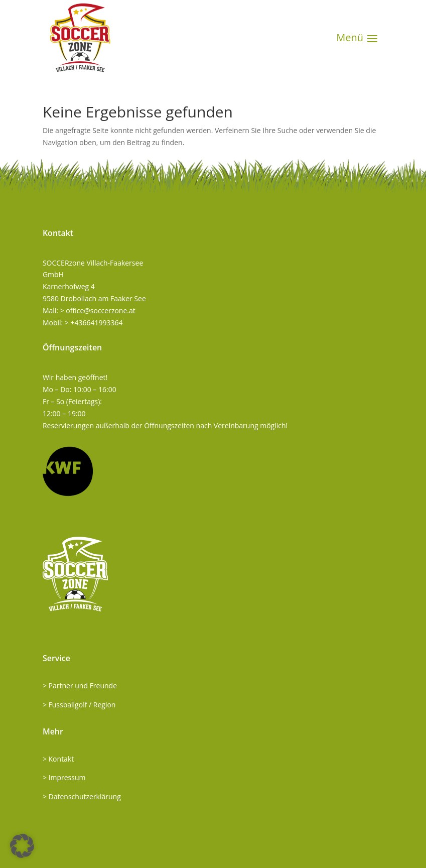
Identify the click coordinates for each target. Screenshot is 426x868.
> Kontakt (58, 759)
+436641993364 (97, 323)
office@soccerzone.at (100, 311)
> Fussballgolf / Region (79, 705)
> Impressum (64, 777)
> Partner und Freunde (80, 686)
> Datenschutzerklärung (82, 796)
